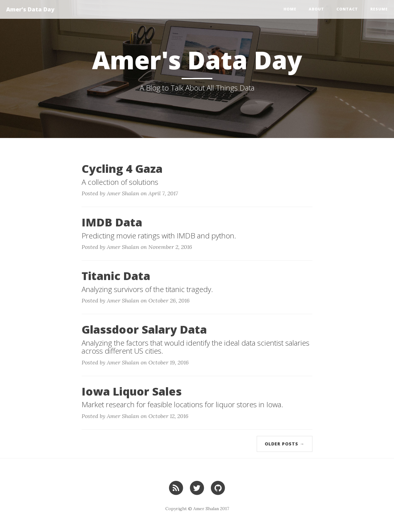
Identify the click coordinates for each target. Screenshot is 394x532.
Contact (347, 9)
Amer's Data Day (30, 9)
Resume (379, 9)
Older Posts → (285, 444)
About (316, 9)
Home (290, 9)
